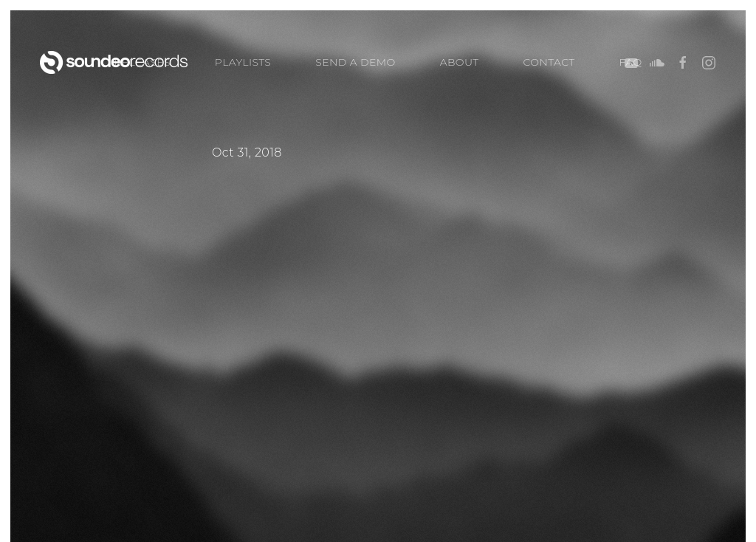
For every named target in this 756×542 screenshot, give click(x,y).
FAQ (631, 62)
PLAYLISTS (243, 62)
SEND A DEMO (355, 62)
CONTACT (549, 62)
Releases (142, 62)
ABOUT (460, 62)
